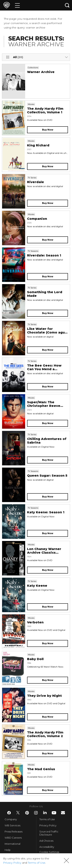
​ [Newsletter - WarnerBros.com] (63, 813)
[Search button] (67, 5)
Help (8, 850)
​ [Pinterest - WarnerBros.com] (27, 813)
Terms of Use (47, 819)
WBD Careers (13, 838)
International (12, 844)
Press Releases (14, 831)
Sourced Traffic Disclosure (49, 833)
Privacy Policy (48, 825)
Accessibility (47, 847)
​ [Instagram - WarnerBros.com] (36, 813)
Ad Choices (46, 841)
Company (11, 819)
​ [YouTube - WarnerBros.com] (54, 813)
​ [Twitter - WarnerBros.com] (18, 813)
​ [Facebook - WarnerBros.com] (9, 813)
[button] (66, 861)
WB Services (12, 825)
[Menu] (17, 5)
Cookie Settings (49, 852)
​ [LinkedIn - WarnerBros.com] (45, 813)
